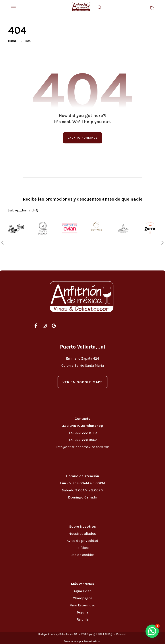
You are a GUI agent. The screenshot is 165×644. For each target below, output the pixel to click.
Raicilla (83, 619)
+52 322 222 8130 (82, 433)
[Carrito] (152, 7)
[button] (152, 631)
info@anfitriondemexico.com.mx (82, 447)
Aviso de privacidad (82, 541)
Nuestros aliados (83, 534)
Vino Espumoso (83, 605)
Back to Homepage (83, 138)
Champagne (82, 598)
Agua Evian (83, 591)
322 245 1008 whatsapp (82, 426)
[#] (36, 326)
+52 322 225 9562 (83, 440)
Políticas (82, 548)
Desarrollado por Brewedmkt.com (83, 641)
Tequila (82, 612)
